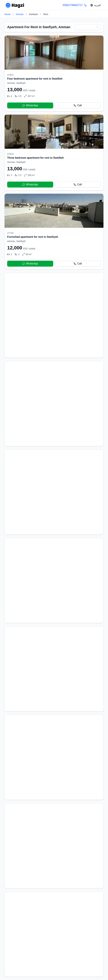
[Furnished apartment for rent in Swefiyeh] (54, 231)
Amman (20, 14)
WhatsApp (30, 105)
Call (78, 105)
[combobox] (88, 27)
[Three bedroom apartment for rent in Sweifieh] (54, 152)
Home (7, 14)
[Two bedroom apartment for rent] (54, 864)
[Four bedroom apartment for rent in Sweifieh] (54, 73)
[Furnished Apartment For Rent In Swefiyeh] (54, 785)
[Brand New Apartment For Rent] (54, 548)
